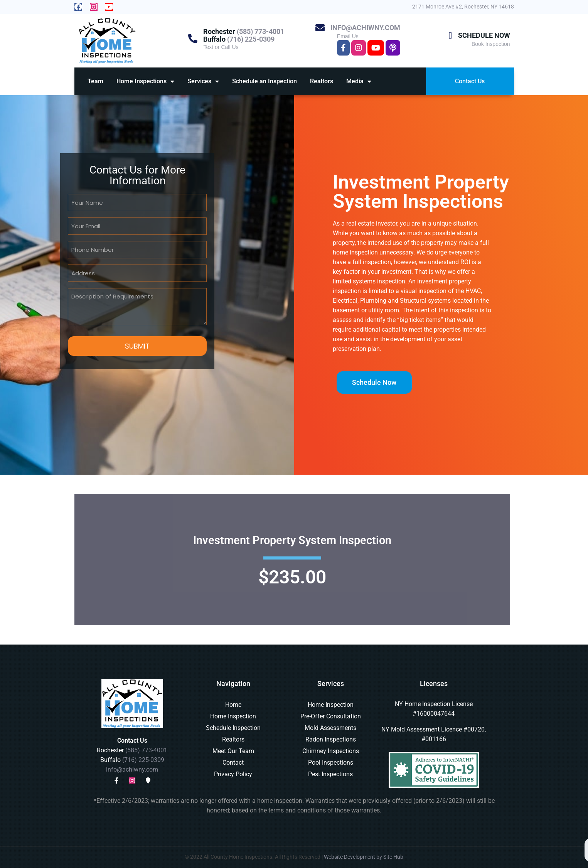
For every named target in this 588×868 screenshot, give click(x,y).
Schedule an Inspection (265, 81)
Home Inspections (145, 81)
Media (359, 81)
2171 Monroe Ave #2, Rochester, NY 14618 (463, 7)
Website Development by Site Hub (364, 857)
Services (203, 81)
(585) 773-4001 (260, 31)
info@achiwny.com (365, 28)
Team (95, 81)
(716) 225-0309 (251, 39)
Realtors (322, 81)
